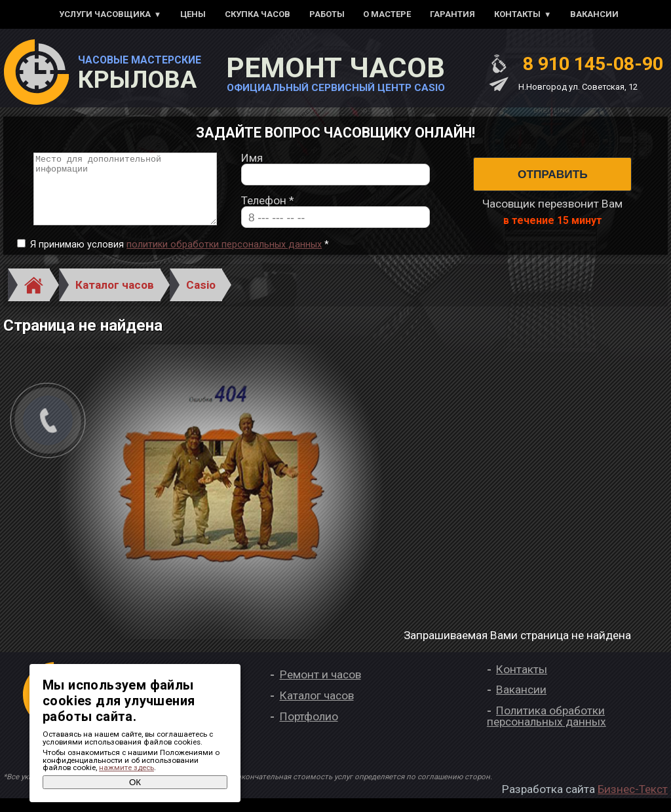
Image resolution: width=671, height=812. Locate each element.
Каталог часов (115, 298)
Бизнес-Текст (633, 803)
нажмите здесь (126, 767)
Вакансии (594, 14)
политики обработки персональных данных (224, 258)
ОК (135, 782)
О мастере (387, 14)
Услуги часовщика (105, 14)
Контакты (517, 14)
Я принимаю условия (180, 259)
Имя (252, 165)
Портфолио (309, 729)
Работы (327, 14)
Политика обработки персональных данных (546, 729)
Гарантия (452, 14)
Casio (201, 298)
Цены (193, 14)
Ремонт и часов (320, 688)
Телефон (268, 207)
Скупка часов (258, 14)
